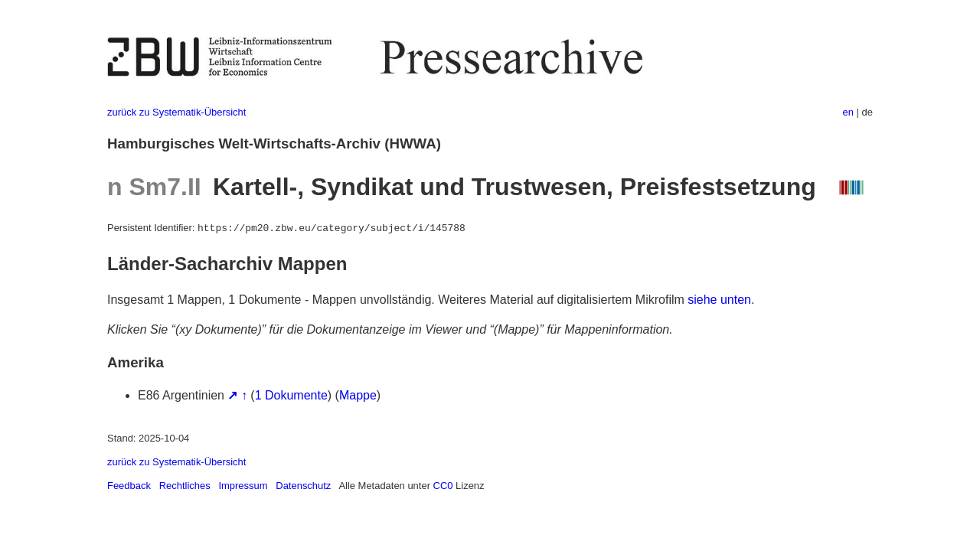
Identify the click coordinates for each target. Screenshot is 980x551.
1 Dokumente (291, 395)
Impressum (243, 486)
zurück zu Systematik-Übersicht (176, 112)
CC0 (443, 486)
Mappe (358, 395)
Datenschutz (303, 486)
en (848, 112)
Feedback (129, 486)
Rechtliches (185, 486)
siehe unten (719, 300)
